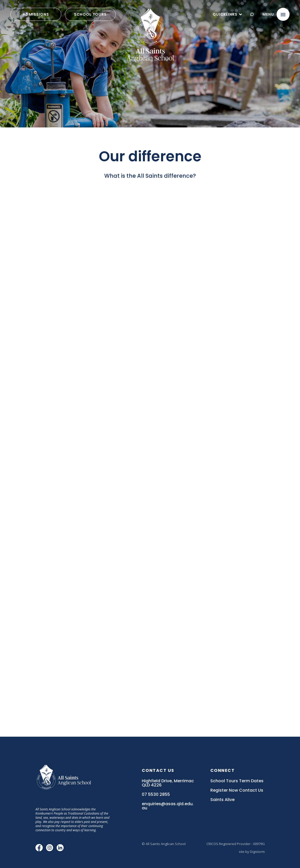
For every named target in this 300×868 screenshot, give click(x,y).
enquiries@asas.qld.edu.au (168, 806)
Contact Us (251, 790)
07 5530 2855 (156, 795)
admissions (36, 14)
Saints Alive (222, 800)
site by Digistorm (252, 852)
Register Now (224, 790)
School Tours (90, 14)
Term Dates (251, 781)
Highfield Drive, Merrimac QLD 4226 (168, 783)
